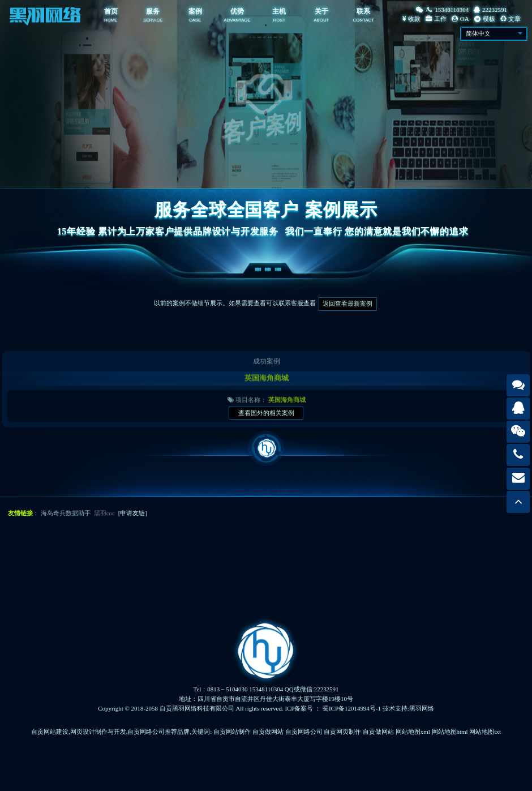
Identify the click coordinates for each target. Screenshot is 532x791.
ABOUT (321, 20)
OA (460, 19)
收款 (411, 19)
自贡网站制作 (232, 732)
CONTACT (364, 20)
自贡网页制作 (342, 732)
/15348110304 (442, 10)
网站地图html (450, 732)
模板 (485, 19)
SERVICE (153, 20)
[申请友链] (133, 513)
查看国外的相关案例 (266, 413)
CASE (195, 20)
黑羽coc (104, 513)
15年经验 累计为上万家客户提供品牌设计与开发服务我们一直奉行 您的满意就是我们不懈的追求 (266, 231)
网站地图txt (485, 732)
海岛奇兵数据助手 (66, 513)
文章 (511, 19)
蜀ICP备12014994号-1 (352, 708)
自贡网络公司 (304, 732)
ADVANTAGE (237, 20)
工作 (436, 19)
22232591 (490, 10)
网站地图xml (413, 732)
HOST (280, 20)
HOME (111, 20)
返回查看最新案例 (347, 303)
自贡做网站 (268, 732)
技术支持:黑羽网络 (408, 708)
